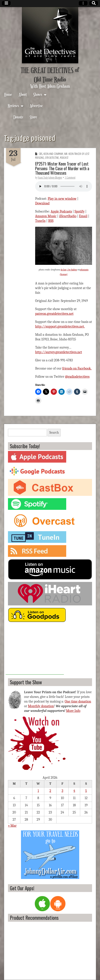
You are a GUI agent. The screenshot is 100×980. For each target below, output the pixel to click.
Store (33, 117)
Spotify (80, 211)
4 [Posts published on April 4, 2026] (74, 791)
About (23, 94)
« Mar (12, 826)
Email (83, 216)
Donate (18, 117)
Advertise (36, 106)
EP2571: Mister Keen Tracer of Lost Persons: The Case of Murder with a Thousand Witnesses (62, 168)
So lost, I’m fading (69, 270)
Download (42, 203)
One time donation (78, 701)
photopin (84, 270)
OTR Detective (52, 158)
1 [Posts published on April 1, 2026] (38, 791)
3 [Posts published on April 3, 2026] (62, 791)
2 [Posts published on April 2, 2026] (50, 791)
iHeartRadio (68, 216)
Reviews (13, 106)
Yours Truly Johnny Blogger (50, 177)
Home (8, 94)
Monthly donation (41, 706)
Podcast (64, 158)
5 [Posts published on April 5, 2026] (86, 791)
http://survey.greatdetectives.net (59, 352)
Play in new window (62, 199)
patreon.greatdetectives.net (54, 314)
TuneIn (40, 221)
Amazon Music (46, 216)
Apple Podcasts (61, 211)
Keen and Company (53, 154)
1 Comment (70, 177)
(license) (63, 274)
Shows (38, 94)
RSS (51, 221)
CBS (41, 154)
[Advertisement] (35, 650)
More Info (73, 711)
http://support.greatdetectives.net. (60, 327)
